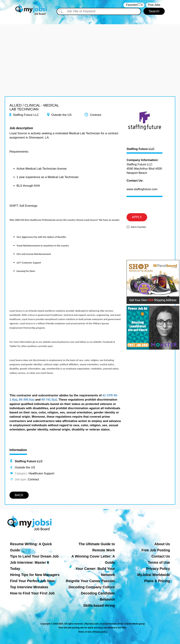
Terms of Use (159, 562)
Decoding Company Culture (92, 587)
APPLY (137, 217)
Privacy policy (100, 632)
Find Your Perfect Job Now (32, 581)
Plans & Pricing (157, 581)
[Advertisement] (90, 49)
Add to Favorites (138, 227)
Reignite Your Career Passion (90, 581)
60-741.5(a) (49, 400)
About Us (162, 544)
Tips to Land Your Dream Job (34, 556)
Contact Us (161, 556)
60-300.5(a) (27, 400)
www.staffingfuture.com (142, 189)
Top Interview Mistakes (29, 587)
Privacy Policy (158, 569)
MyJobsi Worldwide (154, 575)
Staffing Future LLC (141, 149)
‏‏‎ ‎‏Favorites (134, 5)
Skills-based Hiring (99, 606)
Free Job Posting (156, 550)
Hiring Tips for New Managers (35, 575)
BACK (19, 495)
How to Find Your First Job (32, 593)
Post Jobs (154, 5)
